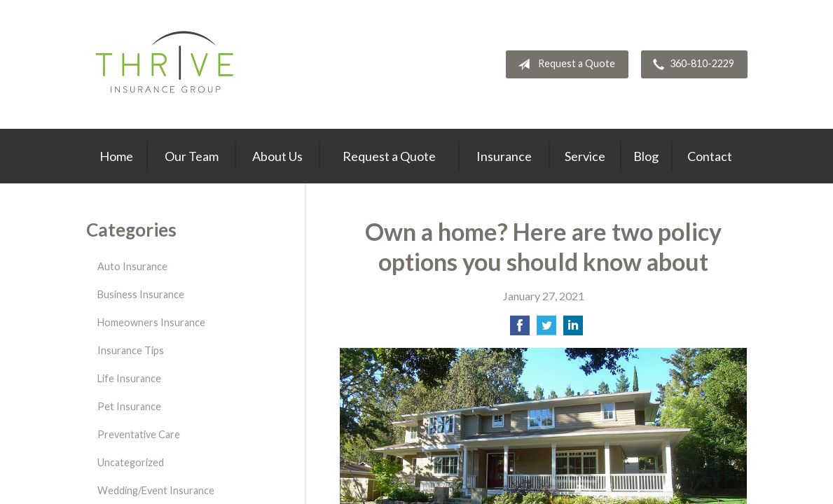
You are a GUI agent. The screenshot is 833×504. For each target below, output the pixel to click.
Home (116, 156)
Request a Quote (564, 64)
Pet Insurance (129, 406)
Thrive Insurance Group (166, 64)
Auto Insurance (132, 266)
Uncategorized (131, 462)
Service (585, 156)
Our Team (192, 156)
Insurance (504, 156)
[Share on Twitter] (546, 329)
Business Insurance (141, 294)
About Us (277, 156)
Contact (710, 156)
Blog (646, 156)
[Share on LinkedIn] (573, 329)
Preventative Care (139, 434)
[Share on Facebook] (520, 329)
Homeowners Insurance (151, 322)
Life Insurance (129, 378)
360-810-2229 (691, 64)
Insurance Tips (131, 350)
